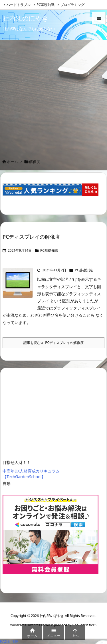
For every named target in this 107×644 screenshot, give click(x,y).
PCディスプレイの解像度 (31, 237)
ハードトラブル (19, 5)
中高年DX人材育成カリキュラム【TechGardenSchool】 (31, 474)
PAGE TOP (9, 641)
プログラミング (72, 5)
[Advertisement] (53, 96)
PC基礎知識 (46, 5)
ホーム (12, 162)
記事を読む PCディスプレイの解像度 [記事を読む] (53, 343)
